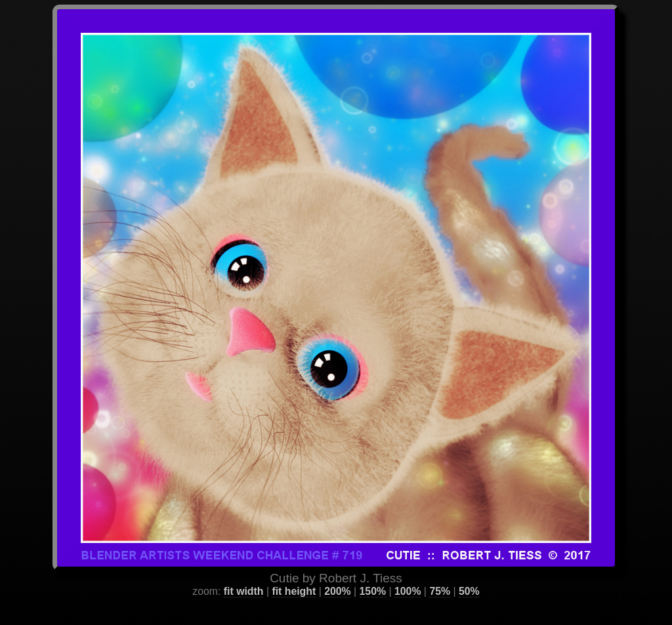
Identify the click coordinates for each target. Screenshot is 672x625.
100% (408, 575)
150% (373, 575)
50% (469, 575)
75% (440, 575)
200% (337, 575)
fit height (294, 575)
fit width (244, 575)
